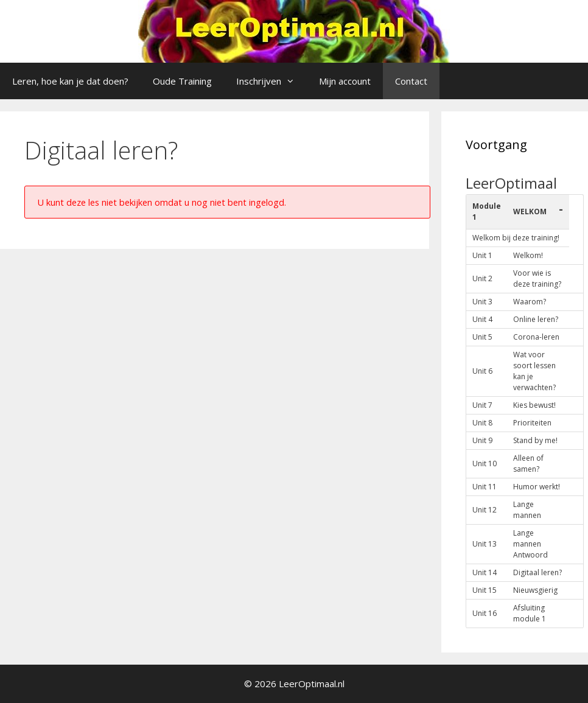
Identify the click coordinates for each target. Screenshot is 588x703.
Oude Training (182, 81)
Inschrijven (271, 81)
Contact (411, 81)
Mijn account (345, 81)
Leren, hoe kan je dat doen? (70, 81)
